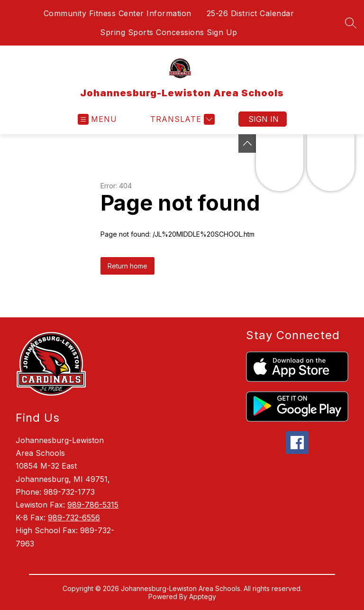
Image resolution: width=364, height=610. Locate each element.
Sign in (264, 119)
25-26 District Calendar (250, 13)
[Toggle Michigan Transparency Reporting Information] (247, 143)
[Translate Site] (181, 119)
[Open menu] (97, 119)
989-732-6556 (74, 518)
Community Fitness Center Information (118, 13)
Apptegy (203, 596)
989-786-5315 (93, 505)
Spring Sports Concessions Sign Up (169, 32)
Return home (127, 266)
